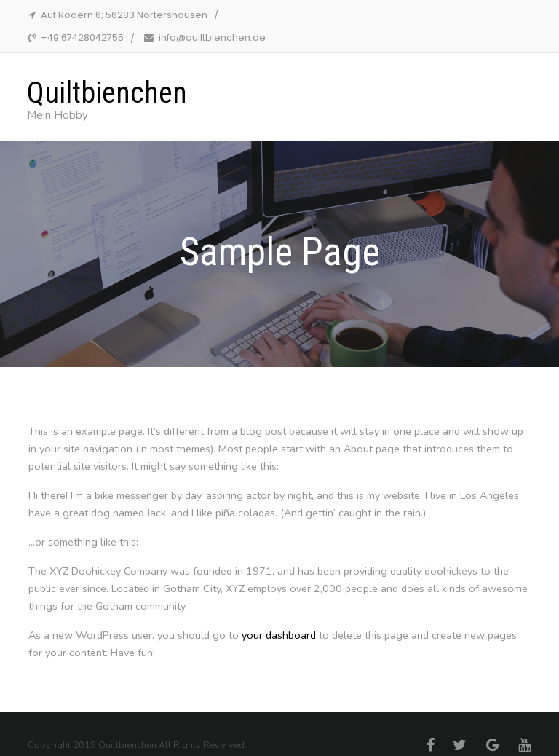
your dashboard (279, 635)
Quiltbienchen (107, 93)
